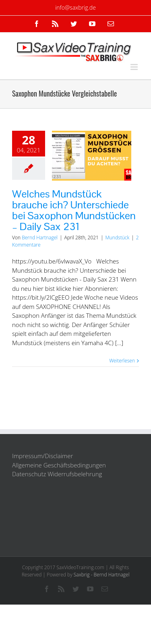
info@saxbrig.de (75, 7)
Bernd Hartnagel (40, 238)
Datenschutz (29, 474)
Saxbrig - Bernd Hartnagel (102, 575)
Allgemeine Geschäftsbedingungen (59, 465)
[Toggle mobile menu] (135, 67)
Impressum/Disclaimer (42, 456)
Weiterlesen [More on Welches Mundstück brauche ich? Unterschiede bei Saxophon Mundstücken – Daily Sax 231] (122, 361)
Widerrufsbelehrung (75, 474)
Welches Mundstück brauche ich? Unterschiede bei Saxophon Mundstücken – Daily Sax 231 (74, 210)
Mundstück (117, 238)
